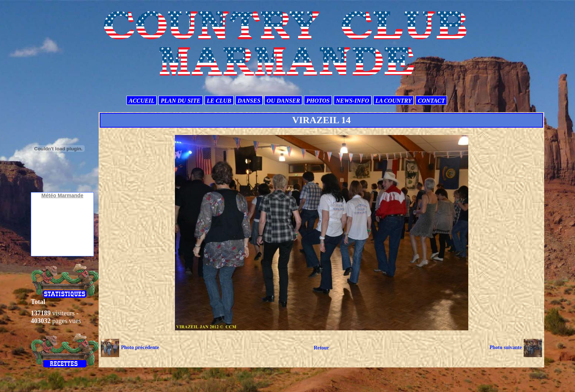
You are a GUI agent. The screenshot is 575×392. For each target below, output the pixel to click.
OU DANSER (283, 101)
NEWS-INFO (353, 101)
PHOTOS (318, 101)
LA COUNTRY (394, 101)
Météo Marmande (62, 195)
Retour (321, 348)
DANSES (249, 101)
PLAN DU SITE (180, 101)
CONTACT (431, 101)
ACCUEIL (142, 101)
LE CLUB (219, 101)
